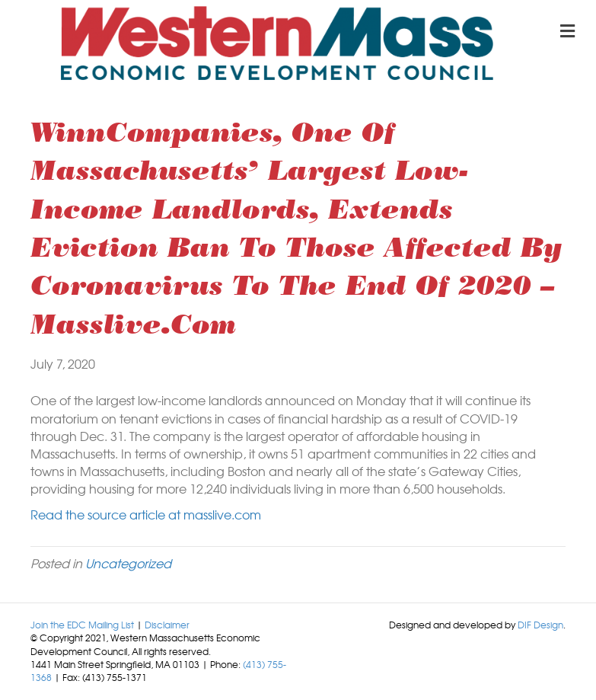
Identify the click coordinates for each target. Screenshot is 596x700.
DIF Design (540, 625)
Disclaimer (167, 625)
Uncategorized (128, 563)
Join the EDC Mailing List (82, 625)
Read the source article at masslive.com (146, 514)
